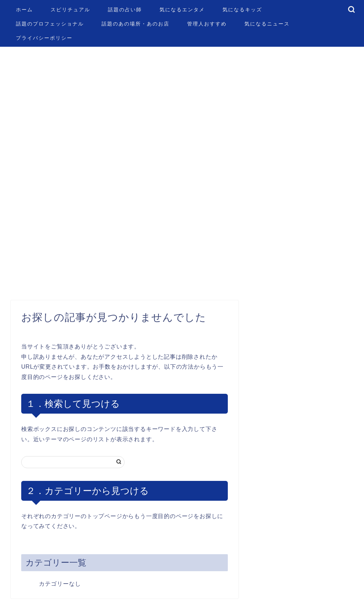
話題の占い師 (125, 10)
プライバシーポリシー (44, 38)
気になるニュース (267, 24)
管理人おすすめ (207, 24)
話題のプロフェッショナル (50, 24)
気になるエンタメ (182, 10)
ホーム (24, 10)
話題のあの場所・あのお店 (135, 24)
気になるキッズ (242, 10)
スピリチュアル (70, 10)
